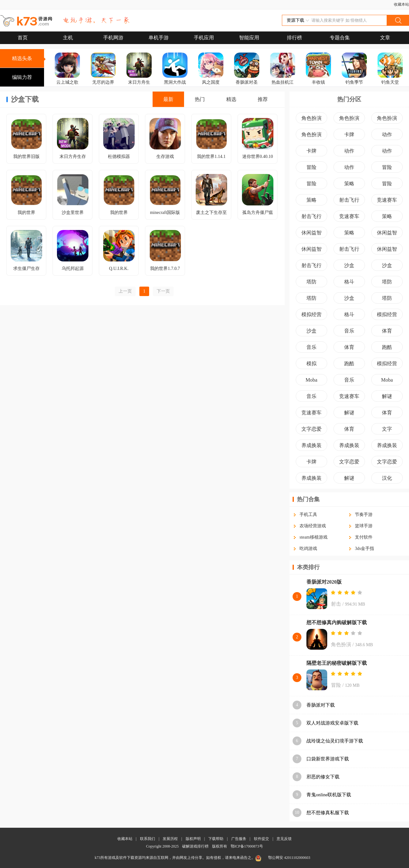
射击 (336, 604)
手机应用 (204, 38)
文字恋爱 (311, 429)
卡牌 (349, 134)
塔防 (311, 282)
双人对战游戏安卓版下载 (332, 723)
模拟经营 (311, 314)
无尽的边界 (103, 82)
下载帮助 (216, 839)
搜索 (398, 20)
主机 (68, 38)
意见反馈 (284, 839)
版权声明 (193, 839)
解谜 (387, 396)
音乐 (349, 331)
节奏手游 (364, 515)
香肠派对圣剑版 (247, 87)
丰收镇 (318, 82)
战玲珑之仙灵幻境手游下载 (335, 741)
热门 (200, 99)
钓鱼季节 (354, 82)
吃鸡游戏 (308, 549)
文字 (387, 429)
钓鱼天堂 (390, 82)
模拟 (311, 364)
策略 (349, 184)
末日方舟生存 (139, 87)
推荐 (263, 99)
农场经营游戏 (313, 526)
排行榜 (294, 38)
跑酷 (387, 347)
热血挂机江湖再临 (283, 87)
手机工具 (308, 515)
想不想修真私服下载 (328, 813)
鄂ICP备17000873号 (247, 846)
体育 (387, 331)
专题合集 (340, 38)
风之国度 (211, 82)
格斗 (349, 282)
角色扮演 (311, 118)
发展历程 (170, 839)
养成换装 (311, 445)
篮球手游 (364, 526)
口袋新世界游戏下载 (328, 759)
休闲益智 (311, 233)
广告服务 (239, 839)
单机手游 (159, 38)
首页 (23, 38)
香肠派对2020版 (324, 582)
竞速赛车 (387, 200)
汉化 (387, 478)
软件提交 (261, 839)
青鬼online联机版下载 (329, 795)
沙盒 (349, 265)
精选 (231, 99)
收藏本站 (401, 4)
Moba (311, 380)
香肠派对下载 (321, 705)
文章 (385, 38)
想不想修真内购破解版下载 (337, 622)
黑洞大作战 (175, 82)
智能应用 (249, 38)
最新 (168, 99)
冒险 (311, 167)
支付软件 (364, 537)
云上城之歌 (67, 82)
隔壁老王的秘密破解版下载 (337, 663)
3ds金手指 (364, 549)
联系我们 (148, 839)
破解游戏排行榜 (196, 846)
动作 (387, 134)
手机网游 (113, 38)
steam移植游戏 (314, 537)
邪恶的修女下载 (323, 777)
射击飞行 (349, 200)
